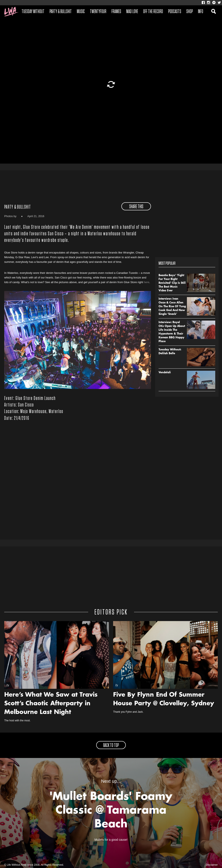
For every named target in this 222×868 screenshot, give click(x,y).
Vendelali (165, 373)
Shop (190, 12)
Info (201, 12)
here (147, 282)
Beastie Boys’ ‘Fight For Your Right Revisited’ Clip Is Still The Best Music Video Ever (172, 283)
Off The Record (153, 12)
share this (136, 207)
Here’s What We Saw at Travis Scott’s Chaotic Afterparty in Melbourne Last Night (51, 704)
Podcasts (175, 12)
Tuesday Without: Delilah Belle (170, 352)
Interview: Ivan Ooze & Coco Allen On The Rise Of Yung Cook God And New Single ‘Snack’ (172, 307)
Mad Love (132, 12)
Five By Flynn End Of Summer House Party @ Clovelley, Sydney (164, 699)
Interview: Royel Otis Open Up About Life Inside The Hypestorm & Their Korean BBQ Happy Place (172, 332)
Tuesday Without (33, 12)
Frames (116, 12)
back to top (111, 745)
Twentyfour (98, 12)
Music (81, 12)
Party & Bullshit (61, 12)
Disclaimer (212, 865)
